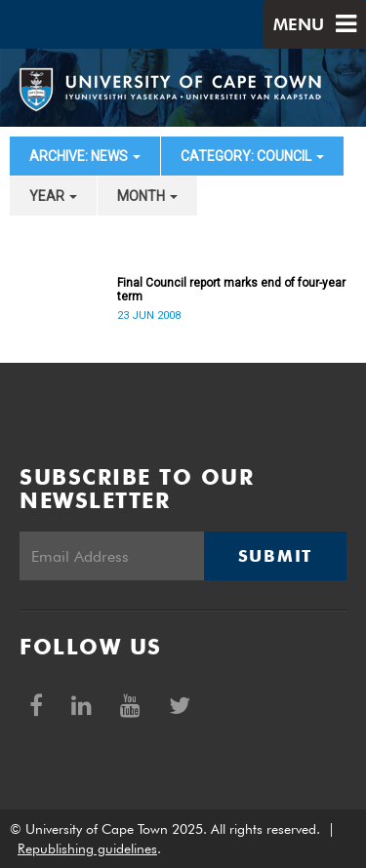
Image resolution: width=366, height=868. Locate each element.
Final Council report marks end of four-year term (231, 290)
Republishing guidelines (87, 848)
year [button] (53, 196)
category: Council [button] (252, 156)
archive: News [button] (85, 156)
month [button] (147, 196)
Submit (275, 556)
